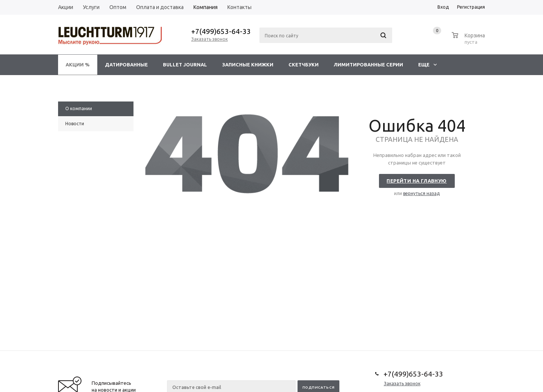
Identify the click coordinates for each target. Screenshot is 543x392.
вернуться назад (421, 193)
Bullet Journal (185, 65)
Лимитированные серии (368, 65)
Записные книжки (248, 65)
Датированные (126, 65)
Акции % (78, 65)
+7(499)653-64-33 (221, 31)
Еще (427, 65)
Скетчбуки (304, 65)
